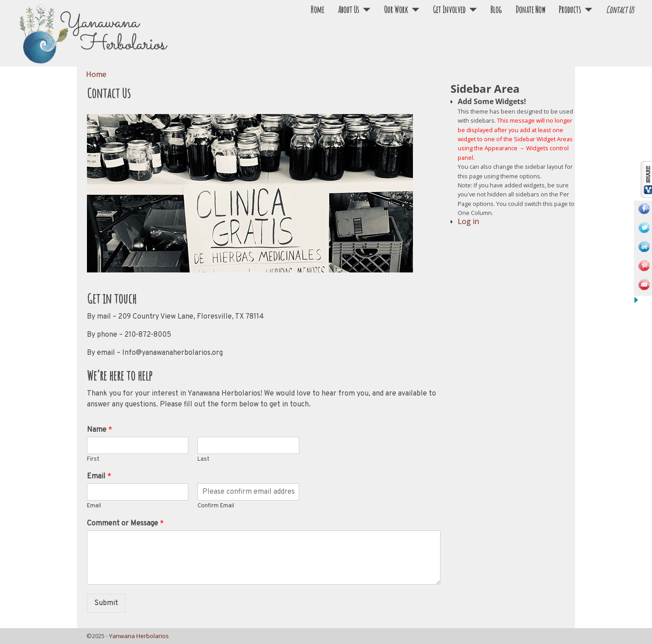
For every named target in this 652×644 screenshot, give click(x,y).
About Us (348, 10)
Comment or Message (125, 524)
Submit (106, 603)
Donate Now (530, 10)
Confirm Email (216, 506)
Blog (496, 10)
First (93, 459)
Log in (468, 221)
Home (317, 10)
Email (99, 477)
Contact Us (620, 10)
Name (100, 430)
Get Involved (449, 10)
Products (570, 10)
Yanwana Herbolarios (139, 636)
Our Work (396, 10)
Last (204, 459)
